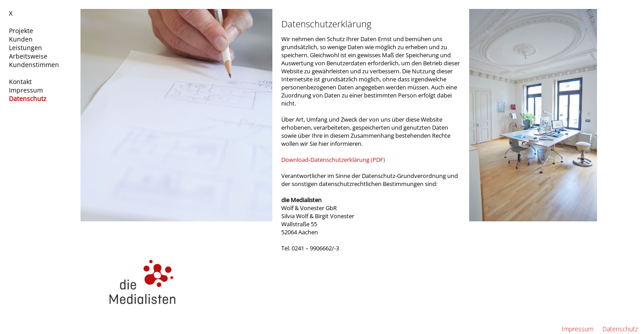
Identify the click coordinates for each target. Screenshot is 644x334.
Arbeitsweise (29, 56)
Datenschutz (29, 99)
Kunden (22, 39)
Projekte (22, 31)
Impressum (27, 90)
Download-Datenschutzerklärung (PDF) (333, 160)
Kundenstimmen (35, 65)
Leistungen (26, 48)
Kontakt (21, 82)
